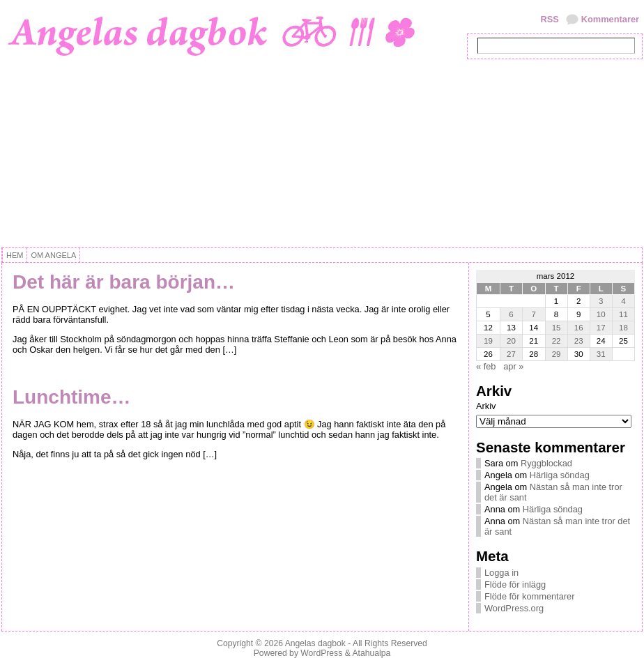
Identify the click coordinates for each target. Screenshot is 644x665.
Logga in (501, 573)
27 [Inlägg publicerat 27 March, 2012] (511, 354)
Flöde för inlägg (515, 584)
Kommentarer (610, 19)
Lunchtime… (72, 397)
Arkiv (486, 406)
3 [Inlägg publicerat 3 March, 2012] (601, 301)
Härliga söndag (560, 475)
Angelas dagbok (315, 643)
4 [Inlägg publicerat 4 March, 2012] (623, 301)
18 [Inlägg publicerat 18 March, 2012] (623, 328)
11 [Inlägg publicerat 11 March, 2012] (623, 314)
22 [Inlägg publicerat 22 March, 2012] (557, 341)
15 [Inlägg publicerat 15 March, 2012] (557, 328)
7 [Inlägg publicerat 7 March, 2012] (534, 314)
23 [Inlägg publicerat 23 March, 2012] (579, 341)
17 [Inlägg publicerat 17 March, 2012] (601, 328)
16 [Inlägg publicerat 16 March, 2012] (579, 328)
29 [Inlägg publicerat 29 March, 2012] (557, 354)
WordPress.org (514, 608)
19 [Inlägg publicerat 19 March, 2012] (488, 341)
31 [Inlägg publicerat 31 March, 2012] (601, 354)
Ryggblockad (546, 463)
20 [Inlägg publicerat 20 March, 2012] (511, 341)
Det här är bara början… (124, 282)
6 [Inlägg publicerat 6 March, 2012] (511, 314)
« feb (486, 366)
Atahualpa (371, 653)
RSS (549, 19)
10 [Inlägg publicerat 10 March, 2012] (601, 314)
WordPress (321, 653)
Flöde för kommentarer (529, 596)
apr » (513, 366)
